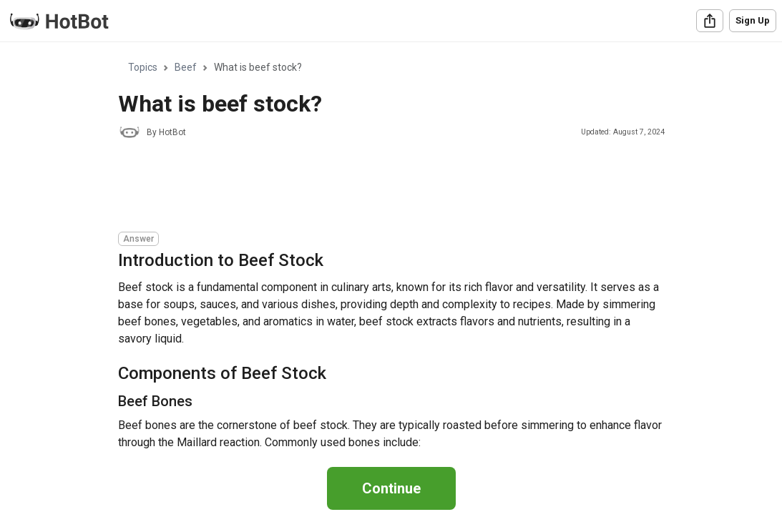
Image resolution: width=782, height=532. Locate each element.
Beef (186, 67)
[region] (391, 246)
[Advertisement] (378, 187)
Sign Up (753, 20)
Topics (143, 67)
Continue (391, 488)
